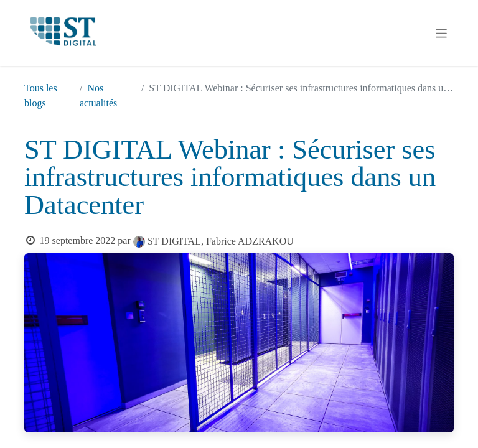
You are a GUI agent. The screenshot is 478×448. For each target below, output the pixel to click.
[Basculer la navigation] (442, 33)
